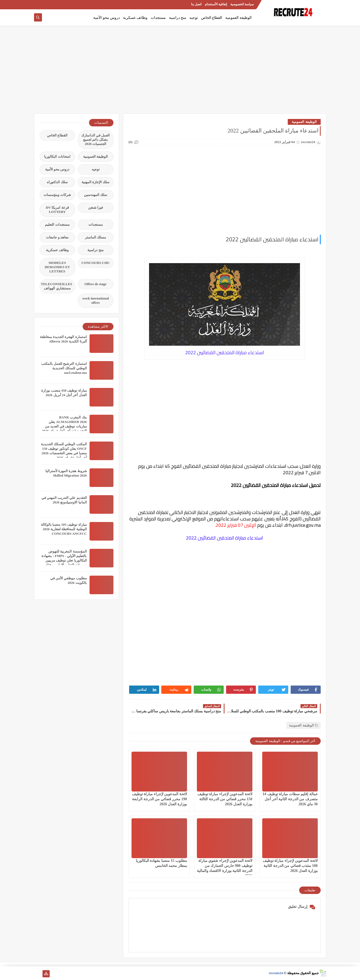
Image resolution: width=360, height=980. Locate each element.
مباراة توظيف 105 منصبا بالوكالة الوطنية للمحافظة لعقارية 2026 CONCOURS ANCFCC (64, 529)
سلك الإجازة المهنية (96, 182)
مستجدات (158, 18)
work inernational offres (95, 300)
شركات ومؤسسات (57, 195)
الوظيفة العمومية (238, 18)
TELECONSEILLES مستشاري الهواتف (57, 286)
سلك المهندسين (96, 195)
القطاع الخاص (212, 18)
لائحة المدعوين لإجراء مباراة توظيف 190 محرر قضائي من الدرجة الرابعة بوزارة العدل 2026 (160, 799)
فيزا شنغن (96, 207)
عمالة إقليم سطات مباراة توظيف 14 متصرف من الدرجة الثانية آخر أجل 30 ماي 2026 (290, 799)
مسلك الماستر (96, 237)
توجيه (194, 18)
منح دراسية (178, 18)
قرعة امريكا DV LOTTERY (57, 210)
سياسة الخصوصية (242, 4)
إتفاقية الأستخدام (216, 4)
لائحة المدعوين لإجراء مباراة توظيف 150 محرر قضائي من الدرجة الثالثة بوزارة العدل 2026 (225, 799)
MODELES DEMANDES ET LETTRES (57, 267)
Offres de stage (96, 284)
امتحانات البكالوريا (57, 157)
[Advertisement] (180, 72)
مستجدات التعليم (57, 224)
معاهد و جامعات (57, 237)
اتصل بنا (196, 4)
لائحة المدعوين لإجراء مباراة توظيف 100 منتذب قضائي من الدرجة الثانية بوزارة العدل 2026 (290, 866)
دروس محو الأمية (107, 18)
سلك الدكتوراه (57, 182)
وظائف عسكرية (135, 18)
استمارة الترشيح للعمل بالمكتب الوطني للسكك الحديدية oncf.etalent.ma (64, 368)
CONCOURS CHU (96, 263)
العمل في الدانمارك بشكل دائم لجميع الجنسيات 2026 (96, 140)
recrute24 (276, 973)
